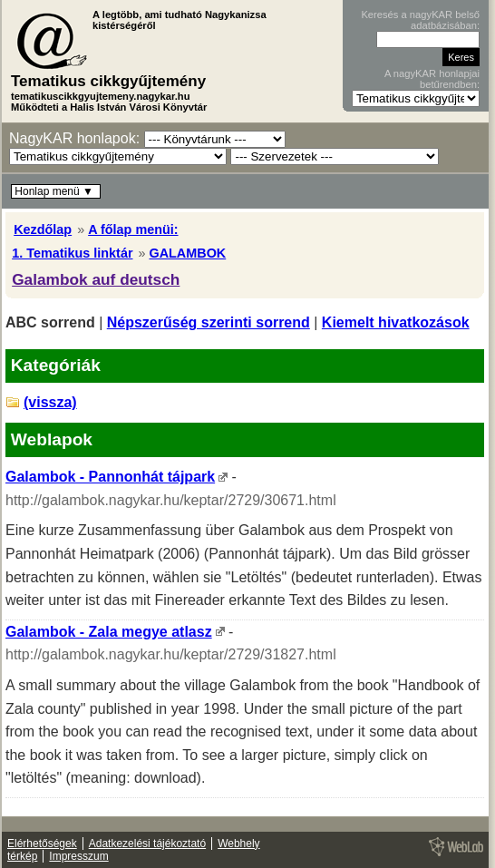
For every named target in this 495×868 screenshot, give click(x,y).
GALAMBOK (187, 253)
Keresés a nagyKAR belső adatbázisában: (420, 20)
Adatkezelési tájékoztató (147, 844)
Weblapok (52, 439)
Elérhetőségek (42, 844)
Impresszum (78, 856)
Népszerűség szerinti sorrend (209, 322)
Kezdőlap (43, 229)
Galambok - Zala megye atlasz (109, 632)
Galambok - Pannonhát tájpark (110, 477)
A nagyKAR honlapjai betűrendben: (432, 79)
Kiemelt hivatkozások (396, 322)
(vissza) (50, 402)
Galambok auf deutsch (96, 279)
